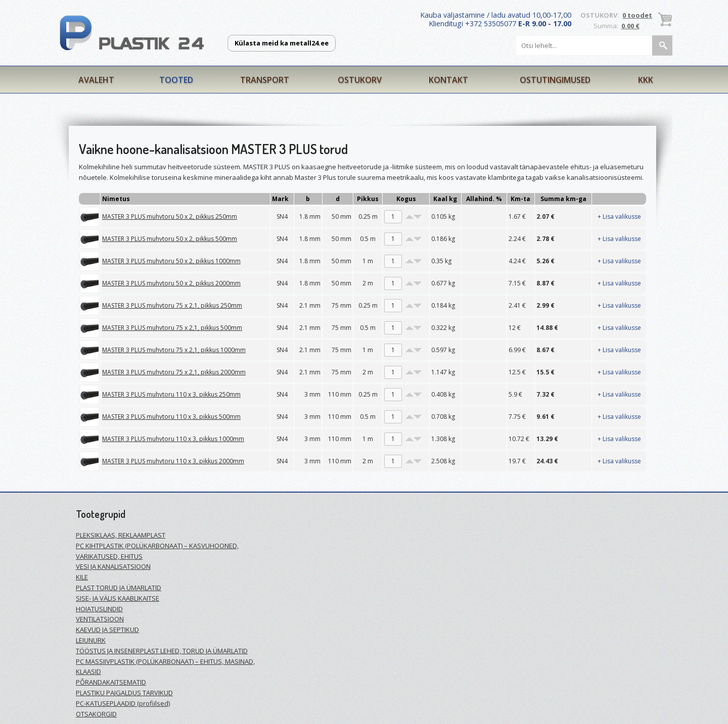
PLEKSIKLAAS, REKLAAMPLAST (121, 535)
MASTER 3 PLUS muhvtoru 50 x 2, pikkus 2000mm (171, 283)
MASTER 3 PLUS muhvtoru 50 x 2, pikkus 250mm (170, 216)
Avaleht (96, 80)
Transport (265, 80)
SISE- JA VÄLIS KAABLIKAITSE (118, 598)
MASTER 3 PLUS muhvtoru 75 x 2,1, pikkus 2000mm (174, 372)
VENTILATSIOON (100, 619)
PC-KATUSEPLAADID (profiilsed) (123, 703)
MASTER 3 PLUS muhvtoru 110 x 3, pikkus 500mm (171, 417)
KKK (646, 80)
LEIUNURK (91, 640)
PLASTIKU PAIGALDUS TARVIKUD (124, 693)
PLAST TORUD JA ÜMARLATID (119, 588)
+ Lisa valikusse (619, 216)
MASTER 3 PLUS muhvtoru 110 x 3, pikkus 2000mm (173, 461)
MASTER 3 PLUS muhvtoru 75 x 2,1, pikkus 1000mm (174, 350)
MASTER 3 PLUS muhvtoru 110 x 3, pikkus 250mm (171, 394)
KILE (82, 577)
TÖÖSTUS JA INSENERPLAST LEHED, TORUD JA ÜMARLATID (162, 651)
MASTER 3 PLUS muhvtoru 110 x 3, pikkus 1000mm (173, 439)
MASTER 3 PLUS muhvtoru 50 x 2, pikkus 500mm (170, 239)
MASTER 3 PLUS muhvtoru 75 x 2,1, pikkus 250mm (172, 305)
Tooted (176, 80)
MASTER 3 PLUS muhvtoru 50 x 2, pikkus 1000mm (171, 261)
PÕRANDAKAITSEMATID (111, 682)
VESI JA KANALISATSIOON (113, 566)
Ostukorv (360, 80)
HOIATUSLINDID (99, 609)
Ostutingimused (555, 80)
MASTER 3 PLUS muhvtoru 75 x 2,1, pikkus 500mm (172, 328)
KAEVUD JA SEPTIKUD (107, 630)
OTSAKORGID (96, 714)
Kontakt (448, 80)
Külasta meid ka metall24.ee (282, 43)
